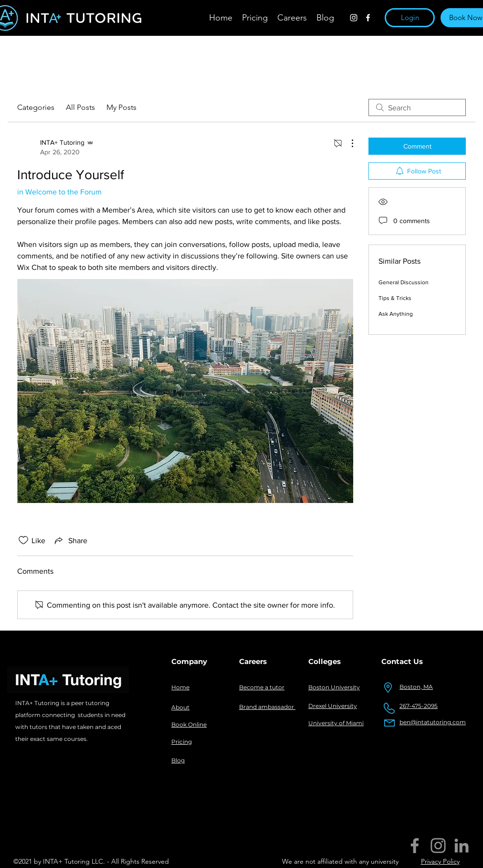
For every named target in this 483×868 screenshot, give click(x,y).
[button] (410, 18)
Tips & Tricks (395, 298)
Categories (36, 107)
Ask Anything (396, 314)
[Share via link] (70, 540)
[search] (417, 107)
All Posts (80, 107)
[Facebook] (415, 846)
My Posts (121, 107)
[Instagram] (438, 846)
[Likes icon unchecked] (23, 540)
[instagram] (354, 18)
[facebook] (368, 18)
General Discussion (404, 282)
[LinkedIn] (462, 846)
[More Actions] (347, 143)
